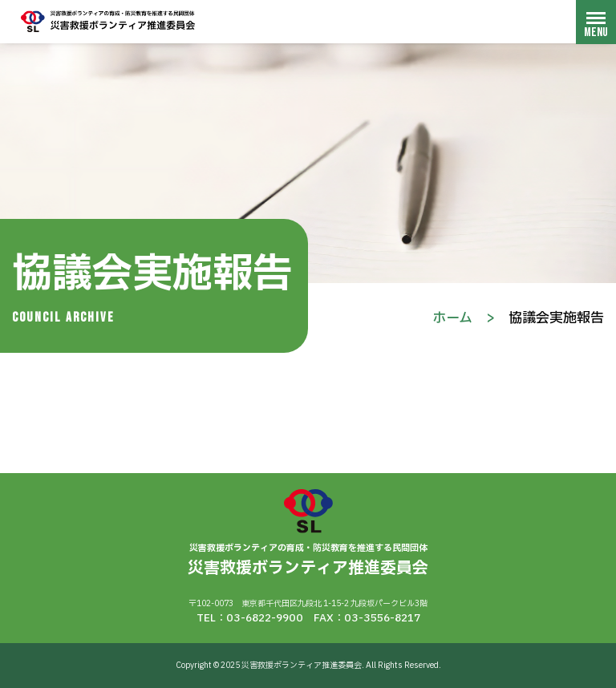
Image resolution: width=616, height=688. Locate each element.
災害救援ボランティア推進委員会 (108, 21)
